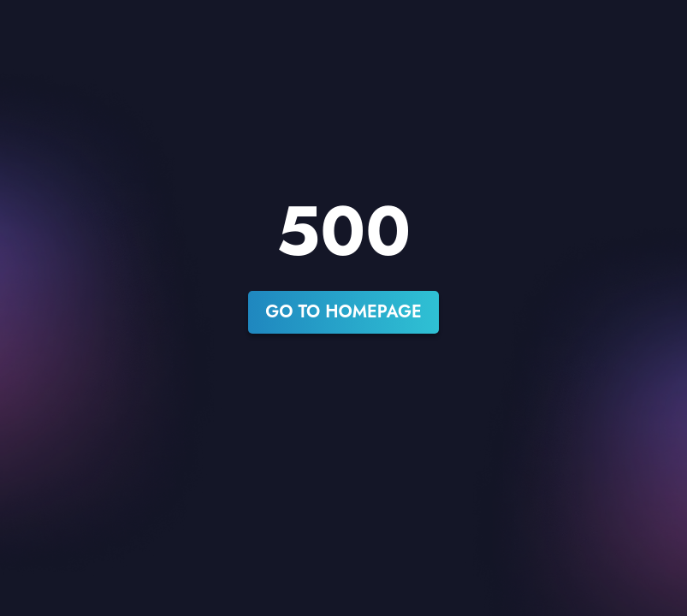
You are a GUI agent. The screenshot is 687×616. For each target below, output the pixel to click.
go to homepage (343, 312)
